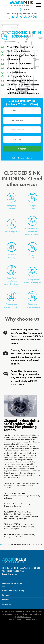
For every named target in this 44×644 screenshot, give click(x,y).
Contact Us (12, 574)
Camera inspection (12, 232)
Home (3, 544)
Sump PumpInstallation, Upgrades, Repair (12, 281)
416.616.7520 (24, 17)
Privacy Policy (31, 620)
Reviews (5, 600)
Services (5, 595)
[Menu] (38, 5)
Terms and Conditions (16, 620)
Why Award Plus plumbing (13, 591)
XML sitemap (26, 617)
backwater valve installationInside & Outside (32, 232)
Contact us (6, 604)
